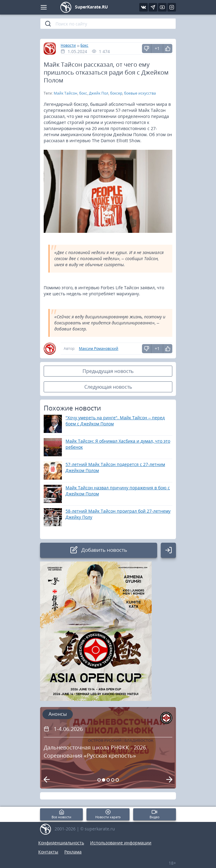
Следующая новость (108, 387)
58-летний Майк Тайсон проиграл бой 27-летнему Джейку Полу (118, 514)
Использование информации (121, 843)
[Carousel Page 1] (99, 780)
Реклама (73, 852)
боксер (116, 93)
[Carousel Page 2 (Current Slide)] (104, 780)
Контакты (48, 852)
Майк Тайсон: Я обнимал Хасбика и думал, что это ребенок (118, 444)
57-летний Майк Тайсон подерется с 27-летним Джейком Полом (115, 467)
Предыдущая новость (108, 371)
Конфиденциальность (61, 843)
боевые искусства (140, 93)
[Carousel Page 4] (113, 780)
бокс (83, 93)
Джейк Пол (99, 93)
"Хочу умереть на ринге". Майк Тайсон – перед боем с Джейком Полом (115, 421)
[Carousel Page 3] (108, 780)
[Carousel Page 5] (117, 780)
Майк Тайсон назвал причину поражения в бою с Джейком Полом (118, 491)
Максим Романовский (99, 349)
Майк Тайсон (66, 93)
